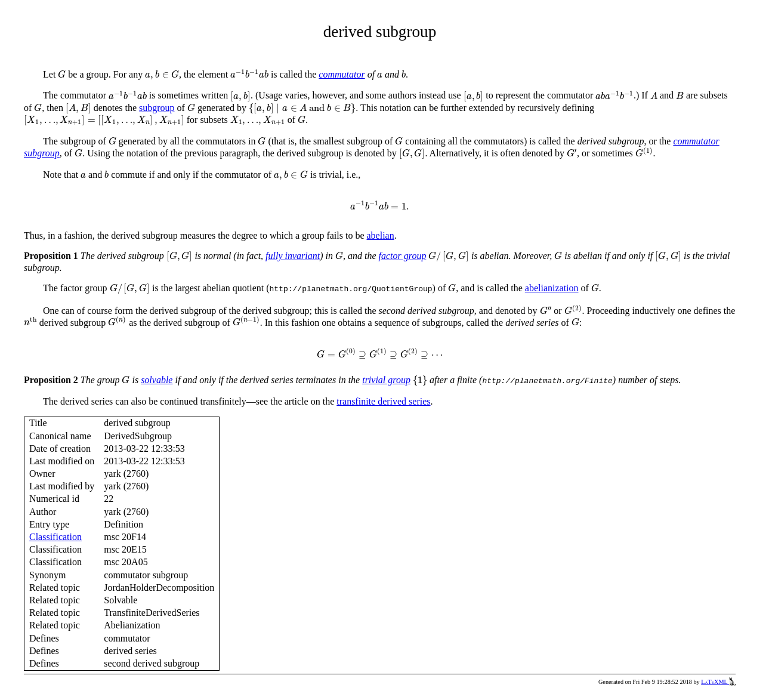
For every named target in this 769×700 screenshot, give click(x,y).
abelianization (552, 288)
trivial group (386, 380)
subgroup (157, 108)
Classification (55, 537)
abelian (381, 235)
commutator (342, 74)
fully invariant (293, 256)
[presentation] (62, 74)
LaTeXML (718, 682)
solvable (157, 380)
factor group (403, 256)
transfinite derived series (383, 401)
